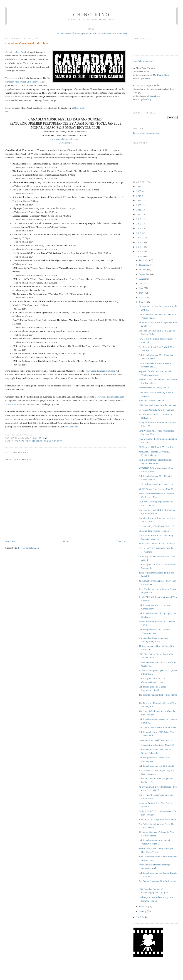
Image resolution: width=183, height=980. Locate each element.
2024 (139, 196)
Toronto (57, 441)
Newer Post (11, 541)
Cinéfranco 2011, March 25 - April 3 (156, 447)
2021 (139, 210)
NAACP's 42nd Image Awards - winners (157, 819)
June (142, 288)
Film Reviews (62, 33)
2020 (139, 214)
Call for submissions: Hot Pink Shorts (156, 766)
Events (98, 33)
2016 (139, 233)
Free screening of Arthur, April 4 (154, 388)
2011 (139, 256)
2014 (139, 242)
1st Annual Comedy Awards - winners (156, 410)
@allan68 (145, 78)
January (143, 911)
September (144, 274)
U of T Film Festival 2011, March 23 (156, 484)
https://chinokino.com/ (143, 61)
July (141, 283)
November (144, 265)
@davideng (146, 99)
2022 (139, 205)
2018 (139, 224)
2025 (139, 191)
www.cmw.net (65, 143)
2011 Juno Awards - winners (152, 401)
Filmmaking (77, 33)
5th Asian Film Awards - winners (154, 531)
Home (66, 541)
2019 (139, 219)
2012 (139, 252)
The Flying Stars (161, 75)
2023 (139, 200)
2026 (139, 186)
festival (20, 441)
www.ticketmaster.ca (16, 404)
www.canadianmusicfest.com (65, 139)
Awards (89, 33)
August (143, 279)
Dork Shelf (79, 108)
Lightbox (37, 441)
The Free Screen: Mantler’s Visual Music (158, 727)
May (142, 293)
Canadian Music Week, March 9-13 (28, 43)
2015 (139, 238)
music (48, 441)
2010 (139, 917)
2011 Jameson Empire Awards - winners (157, 405)
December (144, 260)
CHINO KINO (91, 15)
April (142, 297)
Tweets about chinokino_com (146, 133)
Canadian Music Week (16, 52)
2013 (139, 247)
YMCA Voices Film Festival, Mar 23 (156, 489)
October (143, 269)
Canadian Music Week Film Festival (22, 82)
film (28, 441)
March (143, 302)
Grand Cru (155, 96)
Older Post (121, 541)
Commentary (121, 33)
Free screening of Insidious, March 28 (156, 526)
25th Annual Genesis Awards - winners (157, 544)
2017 (139, 228)
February (144, 907)
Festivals (108, 33)
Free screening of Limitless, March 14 (156, 745)
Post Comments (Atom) (29, 548)
